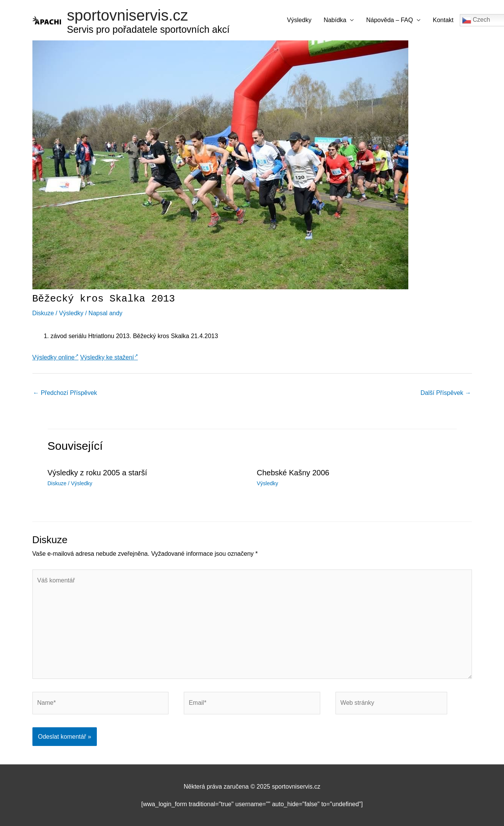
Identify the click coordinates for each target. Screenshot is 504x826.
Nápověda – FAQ (389, 20)
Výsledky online (55, 357)
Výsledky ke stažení (109, 357)
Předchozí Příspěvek (65, 393)
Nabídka (335, 20)
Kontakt (443, 20)
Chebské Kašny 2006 (293, 473)
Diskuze (43, 313)
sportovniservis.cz (128, 15)
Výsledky (299, 20)
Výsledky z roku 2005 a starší (97, 473)
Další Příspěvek (446, 393)
